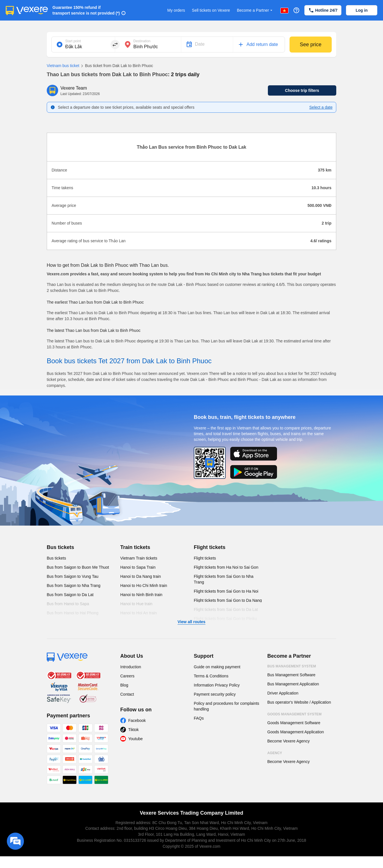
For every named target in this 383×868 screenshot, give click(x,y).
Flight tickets (210, 547)
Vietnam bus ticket (63, 66)
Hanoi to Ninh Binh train (141, 595)
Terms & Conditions (211, 676)
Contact (127, 694)
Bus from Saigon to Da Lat (70, 595)
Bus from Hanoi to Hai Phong (73, 613)
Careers (127, 676)
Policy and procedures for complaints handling (227, 706)
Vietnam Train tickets (139, 558)
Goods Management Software (294, 723)
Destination (142, 41)
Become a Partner (255, 10)
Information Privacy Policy (217, 685)
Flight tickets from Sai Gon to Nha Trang (224, 579)
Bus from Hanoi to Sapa (68, 604)
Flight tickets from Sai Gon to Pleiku (225, 619)
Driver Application (283, 693)
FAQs (199, 718)
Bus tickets (60, 547)
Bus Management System (292, 666)
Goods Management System (294, 714)
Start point (73, 41)
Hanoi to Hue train (136, 604)
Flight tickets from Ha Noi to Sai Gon (226, 567)
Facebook (137, 720)
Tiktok (134, 730)
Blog (124, 685)
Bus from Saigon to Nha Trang (74, 586)
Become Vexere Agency (289, 741)
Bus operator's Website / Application (299, 702)
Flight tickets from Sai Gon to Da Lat (226, 609)
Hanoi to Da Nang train (140, 576)
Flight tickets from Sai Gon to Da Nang (228, 600)
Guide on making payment (217, 667)
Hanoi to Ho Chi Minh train (144, 586)
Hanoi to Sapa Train (138, 567)
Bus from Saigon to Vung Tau (73, 576)
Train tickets (135, 547)
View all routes (191, 622)
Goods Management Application (296, 732)
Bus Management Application (293, 684)
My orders (176, 10)
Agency (275, 753)
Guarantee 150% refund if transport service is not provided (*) (86, 10)
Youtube (136, 739)
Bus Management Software (291, 675)
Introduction (131, 667)
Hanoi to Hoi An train (138, 613)
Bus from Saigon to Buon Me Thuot (78, 567)
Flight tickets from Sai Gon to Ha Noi (226, 591)
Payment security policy (215, 694)
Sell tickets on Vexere (211, 10)
